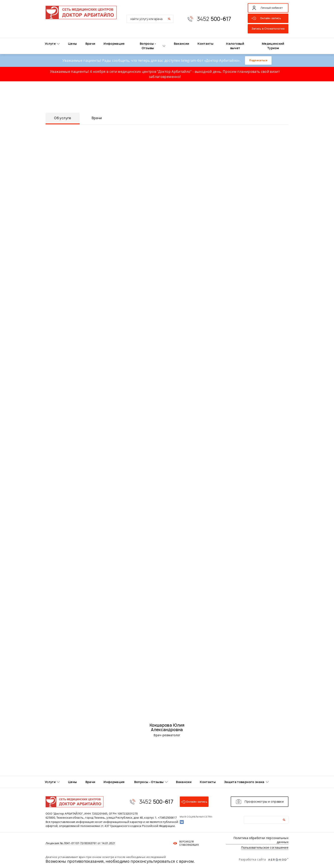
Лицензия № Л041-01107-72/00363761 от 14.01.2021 (80, 843)
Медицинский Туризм (273, 46)
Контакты (205, 44)
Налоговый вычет (235, 46)
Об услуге (63, 118)
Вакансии (182, 44)
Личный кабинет (272, 8)
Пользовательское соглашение (265, 847)
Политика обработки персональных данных (261, 840)
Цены (72, 44)
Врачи (90, 44)
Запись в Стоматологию (268, 29)
